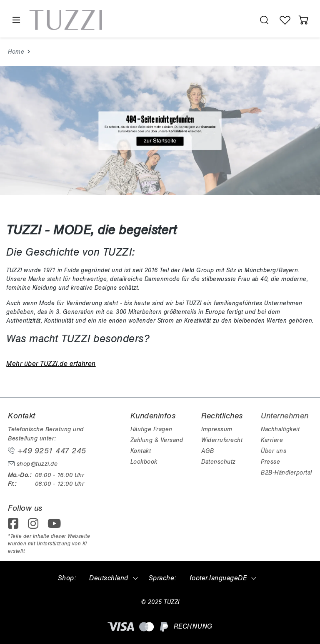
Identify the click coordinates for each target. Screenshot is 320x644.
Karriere (272, 440)
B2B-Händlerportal (286, 473)
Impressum (217, 429)
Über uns (274, 451)
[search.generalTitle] (264, 20)
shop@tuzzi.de (33, 464)
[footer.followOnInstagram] (36, 526)
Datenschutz (218, 462)
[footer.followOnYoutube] (56, 526)
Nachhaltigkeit (280, 429)
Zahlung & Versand (157, 440)
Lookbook (144, 462)
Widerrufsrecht (222, 440)
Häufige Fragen (151, 429)
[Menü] (16, 20)
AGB (208, 451)
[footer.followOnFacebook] (16, 526)
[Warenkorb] (303, 20)
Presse (270, 462)
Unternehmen (285, 416)
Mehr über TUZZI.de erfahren (51, 364)
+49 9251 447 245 (47, 451)
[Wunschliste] (285, 20)
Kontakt (141, 451)
